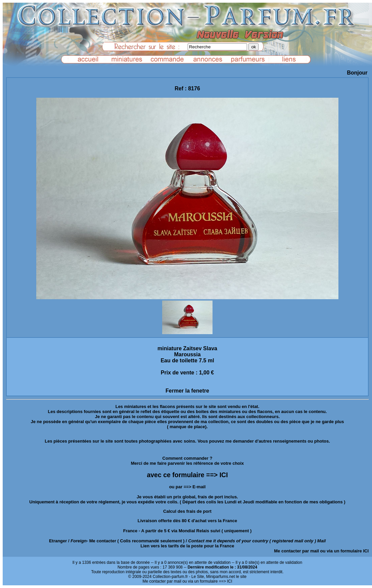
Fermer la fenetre (187, 391)
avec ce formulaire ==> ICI (187, 475)
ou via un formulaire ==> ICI (207, 581)
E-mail (199, 487)
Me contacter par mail (296, 551)
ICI (366, 551)
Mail (321, 541)
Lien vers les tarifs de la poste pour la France (188, 546)
